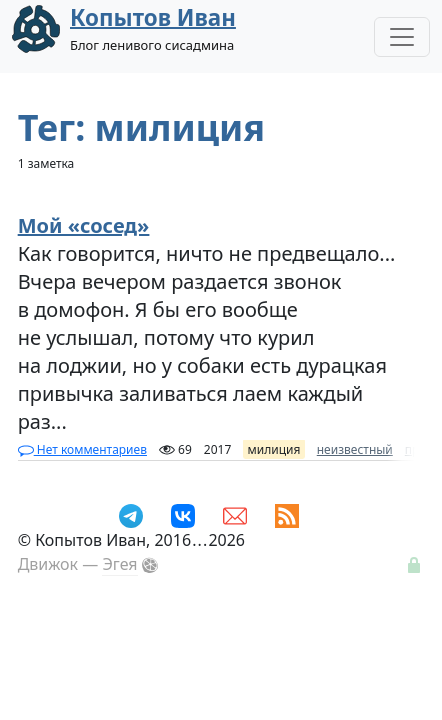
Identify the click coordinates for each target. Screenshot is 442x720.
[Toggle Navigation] (402, 37)
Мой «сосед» (84, 225)
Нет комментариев (82, 449)
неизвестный (355, 449)
